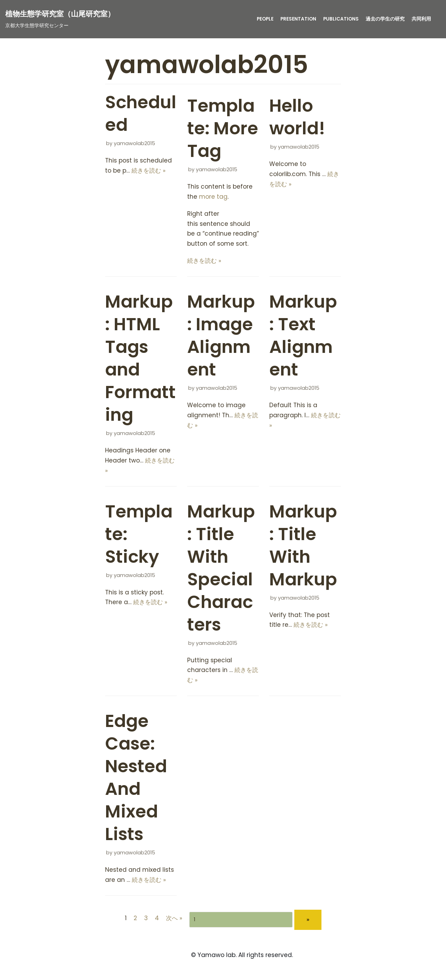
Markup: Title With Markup (303, 546)
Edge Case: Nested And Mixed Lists (136, 778)
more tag (213, 197)
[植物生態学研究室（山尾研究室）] (60, 19)
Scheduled (141, 114)
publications (341, 19)
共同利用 (421, 19)
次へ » (174, 918)
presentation (298, 19)
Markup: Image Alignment (221, 336)
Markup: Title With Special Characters (221, 568)
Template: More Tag (223, 128)
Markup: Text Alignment (303, 336)
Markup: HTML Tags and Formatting (140, 358)
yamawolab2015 (134, 143)
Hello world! (297, 117)
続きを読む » (149, 171)
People (265, 19)
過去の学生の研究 (385, 19)
